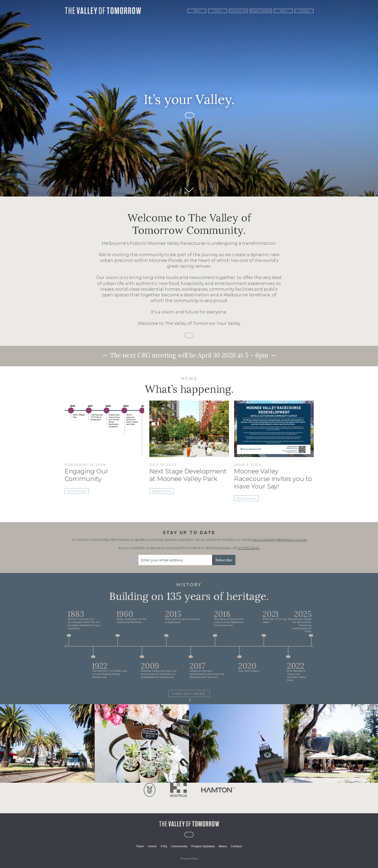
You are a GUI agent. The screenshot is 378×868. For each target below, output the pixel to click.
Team (197, 11)
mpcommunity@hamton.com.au (279, 540)
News (283, 11)
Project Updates (261, 11)
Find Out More (189, 694)
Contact (304, 11)
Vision (218, 11)
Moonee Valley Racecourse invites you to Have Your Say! (273, 479)
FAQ (164, 846)
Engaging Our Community (86, 475)
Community (238, 11)
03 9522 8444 (248, 548)
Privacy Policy (189, 859)
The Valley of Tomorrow (189, 824)
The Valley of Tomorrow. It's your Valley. (103, 11)
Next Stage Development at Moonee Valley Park (188, 475)
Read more (77, 491)
